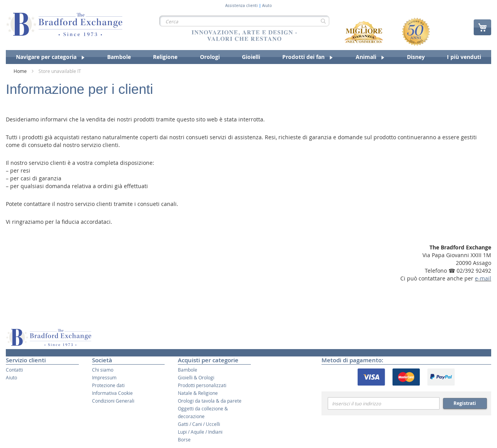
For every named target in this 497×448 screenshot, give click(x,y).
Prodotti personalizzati (202, 385)
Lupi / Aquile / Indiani (200, 432)
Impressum (104, 377)
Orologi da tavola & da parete (210, 401)
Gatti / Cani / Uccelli (199, 424)
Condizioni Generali (113, 401)
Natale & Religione (198, 393)
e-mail (483, 278)
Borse (184, 439)
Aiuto (267, 6)
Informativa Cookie (112, 393)
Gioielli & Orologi (196, 377)
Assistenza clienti (242, 6)
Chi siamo (103, 370)
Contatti (14, 370)
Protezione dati (108, 385)
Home (21, 71)
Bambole (188, 370)
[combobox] (244, 21)
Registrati (465, 403)
